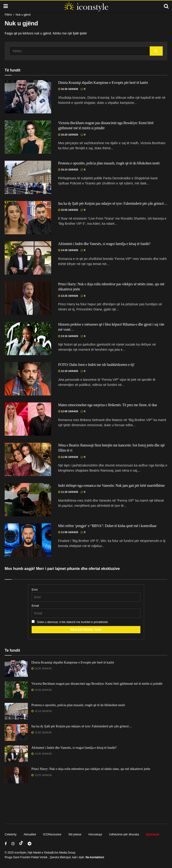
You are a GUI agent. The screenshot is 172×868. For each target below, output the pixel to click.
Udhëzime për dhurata (124, 834)
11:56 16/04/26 (68, 457)
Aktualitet (30, 834)
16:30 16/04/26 (68, 89)
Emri (35, 590)
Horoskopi (95, 834)
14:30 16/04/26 (68, 250)
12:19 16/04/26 (68, 371)
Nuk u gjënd (23, 15)
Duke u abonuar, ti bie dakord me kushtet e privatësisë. (70, 622)
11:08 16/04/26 (68, 532)
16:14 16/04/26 (68, 170)
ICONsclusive (52, 834)
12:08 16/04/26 (68, 411)
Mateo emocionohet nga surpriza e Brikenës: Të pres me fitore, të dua (107, 405)
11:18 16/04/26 (68, 492)
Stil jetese (75, 834)
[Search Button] (156, 51)
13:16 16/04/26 (68, 336)
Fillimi (8, 15)
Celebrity (11, 834)
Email (35, 606)
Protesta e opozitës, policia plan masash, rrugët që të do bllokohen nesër (109, 163)
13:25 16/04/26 (68, 296)
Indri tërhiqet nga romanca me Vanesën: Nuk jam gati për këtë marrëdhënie (111, 485)
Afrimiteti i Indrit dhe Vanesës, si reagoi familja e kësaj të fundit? (104, 244)
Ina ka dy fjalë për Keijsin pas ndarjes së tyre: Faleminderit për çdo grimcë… (113, 203)
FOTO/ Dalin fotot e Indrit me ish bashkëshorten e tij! (96, 365)
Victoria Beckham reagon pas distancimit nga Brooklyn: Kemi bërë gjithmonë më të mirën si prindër (97, 684)
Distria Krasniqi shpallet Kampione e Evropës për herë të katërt (103, 83)
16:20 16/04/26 (68, 135)
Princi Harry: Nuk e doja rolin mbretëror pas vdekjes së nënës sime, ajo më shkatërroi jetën (91, 769)
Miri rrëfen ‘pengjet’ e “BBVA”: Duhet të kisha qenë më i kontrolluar (107, 526)
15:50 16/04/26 (68, 210)
